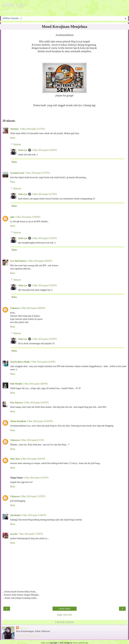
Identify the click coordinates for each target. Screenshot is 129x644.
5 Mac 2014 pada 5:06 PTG (35, 384)
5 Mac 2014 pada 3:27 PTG (44, 194)
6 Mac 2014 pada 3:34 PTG (34, 515)
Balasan (17, 144)
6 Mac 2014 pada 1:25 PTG (33, 496)
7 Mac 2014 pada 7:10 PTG (31, 534)
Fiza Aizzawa (17, 402)
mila (12, 217)
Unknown (15, 308)
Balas (13, 138)
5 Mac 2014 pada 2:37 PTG (32, 129)
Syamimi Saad (17, 173)
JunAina (15, 129)
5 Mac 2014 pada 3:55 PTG (44, 238)
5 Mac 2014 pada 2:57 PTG (38, 173)
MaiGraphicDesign (81, 643)
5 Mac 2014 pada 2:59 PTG (28, 217)
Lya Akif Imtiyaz (18, 261)
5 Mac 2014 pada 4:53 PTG (43, 362)
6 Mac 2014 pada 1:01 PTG (36, 478)
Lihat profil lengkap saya (28, 635)
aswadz (14, 534)
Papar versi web (65, 615)
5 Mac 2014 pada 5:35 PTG (36, 402)
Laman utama (64, 609)
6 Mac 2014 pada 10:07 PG (33, 459)
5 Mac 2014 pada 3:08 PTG (33, 308)
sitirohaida (15, 515)
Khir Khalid (16, 384)
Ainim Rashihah (18, 421)
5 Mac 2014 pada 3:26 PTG (44, 150)
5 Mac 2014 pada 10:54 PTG (40, 421)
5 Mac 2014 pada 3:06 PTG (40, 261)
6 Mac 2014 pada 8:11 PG (32, 440)
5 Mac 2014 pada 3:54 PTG (44, 339)
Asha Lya (13, 5)
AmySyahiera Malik (20, 362)
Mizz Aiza (15, 459)
